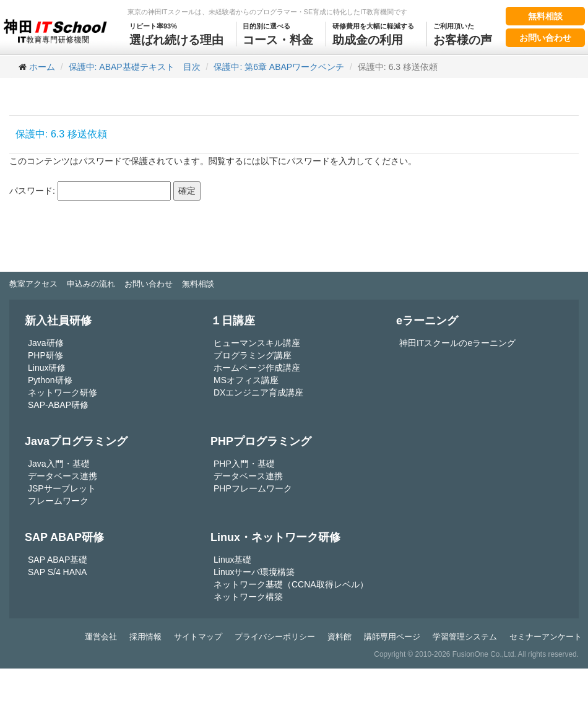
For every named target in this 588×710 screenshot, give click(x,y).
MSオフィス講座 (246, 380)
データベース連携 (63, 476)
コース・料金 (278, 34)
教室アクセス (33, 284)
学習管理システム (465, 637)
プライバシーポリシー (275, 637)
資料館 (339, 637)
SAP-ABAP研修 (58, 405)
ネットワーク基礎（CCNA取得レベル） (291, 584)
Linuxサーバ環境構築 (254, 572)
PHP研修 (45, 355)
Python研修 (50, 380)
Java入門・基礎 (59, 464)
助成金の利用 (373, 34)
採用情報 (145, 637)
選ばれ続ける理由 (176, 34)
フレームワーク (58, 501)
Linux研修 (47, 368)
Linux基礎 (232, 560)
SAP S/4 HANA (57, 572)
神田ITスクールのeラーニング (457, 343)
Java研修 (46, 343)
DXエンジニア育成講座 (258, 392)
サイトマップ (198, 637)
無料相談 (545, 16)
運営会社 (101, 637)
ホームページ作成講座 (257, 368)
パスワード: (90, 191)
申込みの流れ (91, 284)
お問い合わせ (545, 38)
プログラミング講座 (253, 355)
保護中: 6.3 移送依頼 (61, 134)
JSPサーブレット (62, 488)
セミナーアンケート (546, 637)
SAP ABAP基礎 (58, 560)
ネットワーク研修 (63, 392)
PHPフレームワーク (253, 488)
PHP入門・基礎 (244, 464)
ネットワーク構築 (248, 597)
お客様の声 (463, 34)
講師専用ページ (392, 637)
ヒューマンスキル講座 (257, 343)
